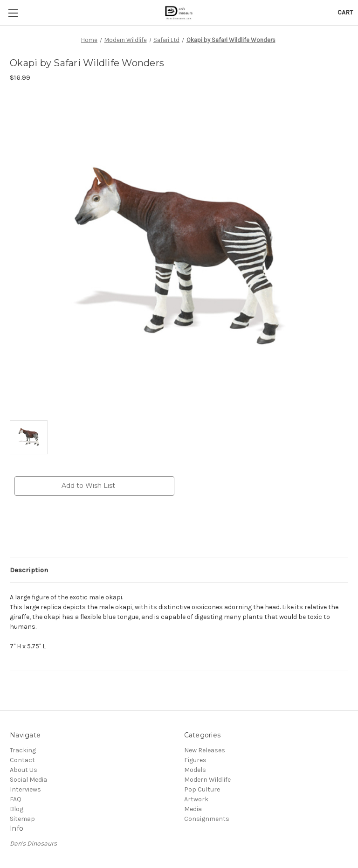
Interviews (25, 789)
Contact (22, 760)
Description (29, 570)
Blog (17, 809)
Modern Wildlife (207, 780)
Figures (195, 760)
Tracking (23, 750)
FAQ (16, 799)
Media (193, 809)
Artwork (196, 799)
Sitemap (22, 819)
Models (195, 770)
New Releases (205, 750)
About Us (24, 770)
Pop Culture (202, 789)
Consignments (207, 819)
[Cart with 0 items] (345, 12)
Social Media (28, 780)
